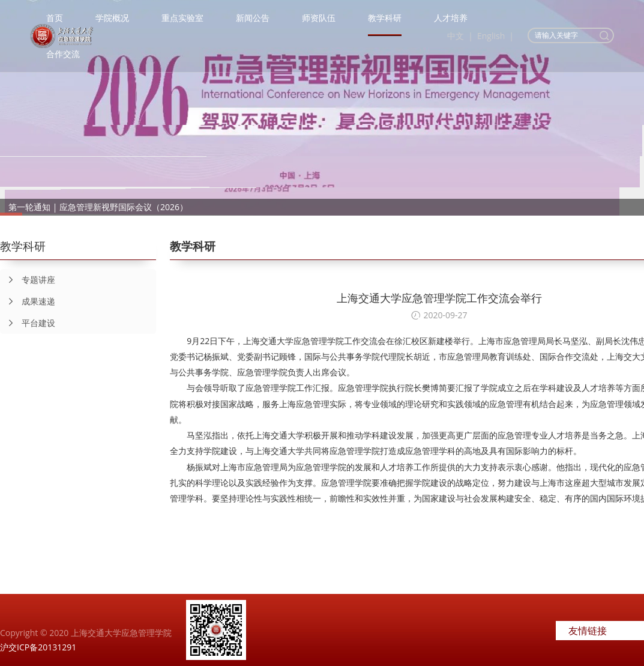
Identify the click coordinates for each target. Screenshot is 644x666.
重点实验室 (182, 18)
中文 (456, 36)
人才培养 (451, 18)
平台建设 (28, 323)
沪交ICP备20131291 (38, 647)
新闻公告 (253, 18)
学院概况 (112, 18)
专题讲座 (28, 280)
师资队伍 (319, 18)
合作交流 (63, 54)
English (491, 36)
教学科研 (385, 18)
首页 (55, 18)
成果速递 (28, 301)
